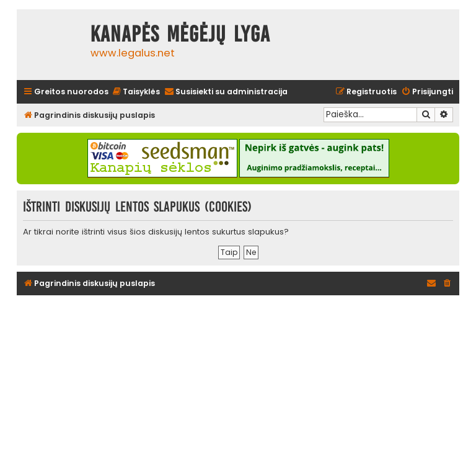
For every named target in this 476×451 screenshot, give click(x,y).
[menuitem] (136, 92)
